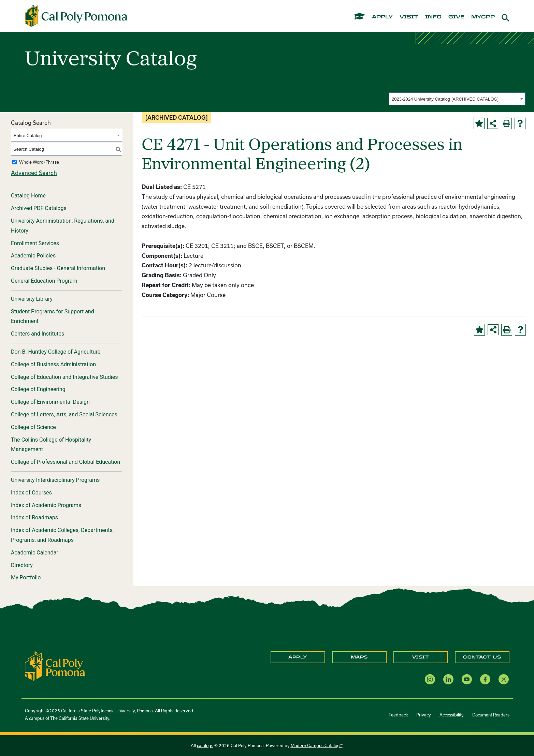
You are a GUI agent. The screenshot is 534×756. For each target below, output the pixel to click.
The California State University (80, 718)
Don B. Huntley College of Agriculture (56, 352)
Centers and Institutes (38, 334)
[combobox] (457, 99)
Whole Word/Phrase (39, 162)
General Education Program (44, 281)
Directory (22, 565)
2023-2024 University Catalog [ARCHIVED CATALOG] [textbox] (445, 99)
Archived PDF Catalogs (39, 208)
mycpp (483, 17)
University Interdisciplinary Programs (55, 480)
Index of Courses (31, 493)
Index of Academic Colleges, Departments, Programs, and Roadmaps (62, 535)
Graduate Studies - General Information (58, 268)
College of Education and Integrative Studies (64, 377)
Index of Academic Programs (46, 505)
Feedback (398, 715)
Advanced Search (34, 173)
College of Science (33, 427)
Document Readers (491, 715)
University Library (32, 299)
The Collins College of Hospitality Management (51, 445)
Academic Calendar (35, 553)
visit (409, 17)
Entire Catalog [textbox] (28, 136)
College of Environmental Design (50, 402)
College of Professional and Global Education (66, 462)
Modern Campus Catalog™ (317, 745)
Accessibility (452, 715)
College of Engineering (38, 389)
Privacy (424, 715)
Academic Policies (33, 256)
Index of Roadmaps (34, 517)
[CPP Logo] (55, 665)
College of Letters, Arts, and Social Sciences (64, 414)
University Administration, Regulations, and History (63, 226)
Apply (298, 657)
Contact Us (482, 657)
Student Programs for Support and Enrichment (53, 316)
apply (382, 17)
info (433, 17)
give (456, 17)
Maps (359, 657)
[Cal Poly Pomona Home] (76, 16)
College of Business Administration (53, 364)
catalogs (205, 745)
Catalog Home (28, 196)
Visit (421, 657)
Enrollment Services (35, 243)
